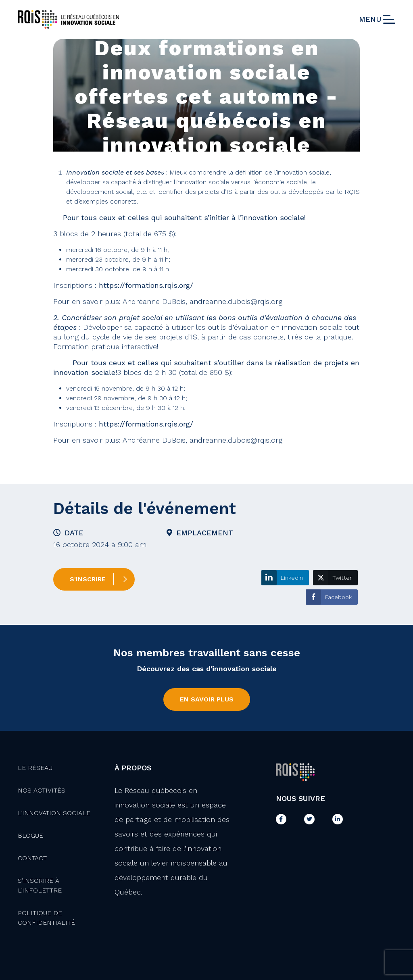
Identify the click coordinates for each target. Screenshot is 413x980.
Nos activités (42, 790)
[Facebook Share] (332, 597)
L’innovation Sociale (54, 813)
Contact (32, 858)
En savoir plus (207, 699)
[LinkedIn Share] (285, 578)
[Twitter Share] (335, 578)
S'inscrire (88, 579)
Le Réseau (35, 768)
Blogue (30, 835)
